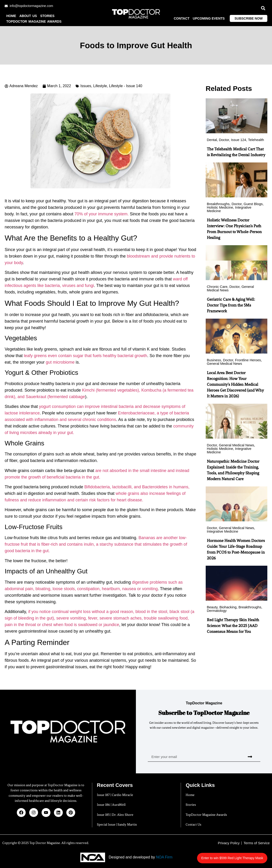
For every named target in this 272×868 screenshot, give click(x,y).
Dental (212, 140)
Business (214, 360)
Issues (86, 86)
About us (28, 16)
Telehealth (256, 140)
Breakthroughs (218, 204)
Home (11, 16)
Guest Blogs (253, 204)
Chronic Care (217, 287)
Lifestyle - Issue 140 (126, 86)
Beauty (212, 607)
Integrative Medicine (223, 531)
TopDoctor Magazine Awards (34, 21)
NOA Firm (164, 857)
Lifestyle (100, 86)
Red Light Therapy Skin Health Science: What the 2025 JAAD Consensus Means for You (233, 626)
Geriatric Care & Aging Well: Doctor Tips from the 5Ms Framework (231, 305)
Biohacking (228, 607)
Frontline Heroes (248, 360)
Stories (47, 16)
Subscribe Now (249, 18)
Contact (182, 18)
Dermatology (217, 611)
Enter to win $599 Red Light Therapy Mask (240, 856)
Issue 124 (238, 140)
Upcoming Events (209, 18)
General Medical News (224, 363)
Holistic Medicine (220, 207)
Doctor (224, 140)
